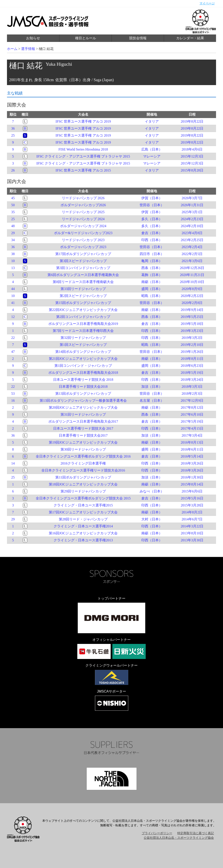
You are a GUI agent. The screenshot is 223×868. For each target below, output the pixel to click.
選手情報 (28, 49)
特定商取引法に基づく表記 (196, 833)
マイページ (207, 3)
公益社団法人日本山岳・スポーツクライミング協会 (179, 838)
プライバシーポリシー (157, 833)
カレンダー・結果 (190, 38)
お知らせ (33, 38)
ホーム (12, 49)
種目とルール (86, 38)
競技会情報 (138, 38)
